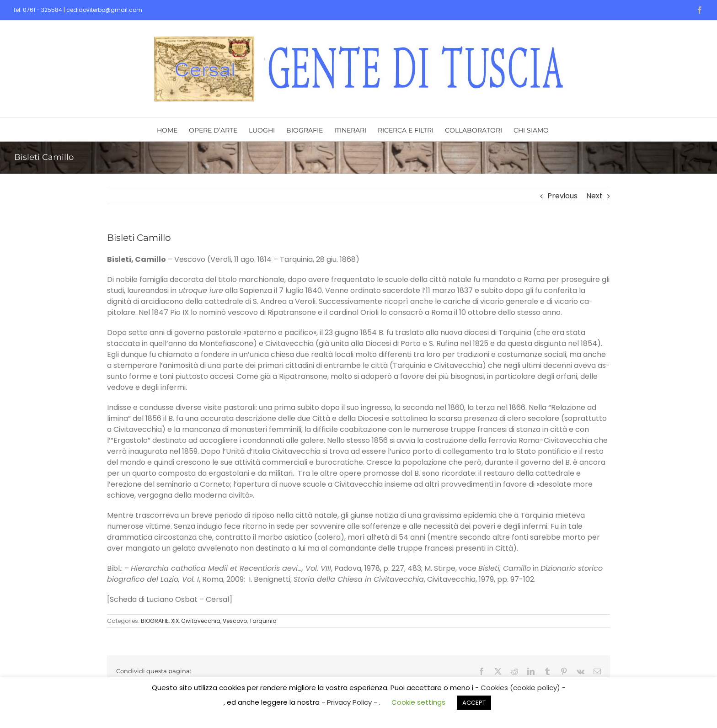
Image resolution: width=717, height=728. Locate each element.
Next (594, 196)
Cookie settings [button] (418, 702)
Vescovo (235, 621)
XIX (175, 621)
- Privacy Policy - (350, 702)
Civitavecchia (201, 621)
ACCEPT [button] (474, 703)
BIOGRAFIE (155, 621)
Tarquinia (263, 621)
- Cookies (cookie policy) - (520, 688)
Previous (562, 196)
